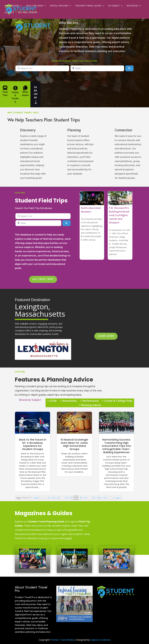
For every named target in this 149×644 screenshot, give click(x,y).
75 (66, 498)
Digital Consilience (100, 640)
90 (93, 498)
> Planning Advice (90, 405)
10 (49, 498)
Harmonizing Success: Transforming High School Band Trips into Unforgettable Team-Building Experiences (116, 446)
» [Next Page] (113, 498)
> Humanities (68, 401)
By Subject (114, 6)
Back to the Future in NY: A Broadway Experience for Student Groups (33, 444)
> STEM (52, 401)
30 (58, 498)
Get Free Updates (28, 13)
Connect (9, 13)
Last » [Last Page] (118, 498)
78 (80, 498)
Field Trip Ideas (34, 6)
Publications (12, 6)
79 (85, 498)
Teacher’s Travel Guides (88, 6)
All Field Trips (43, 279)
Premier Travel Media (62, 640)
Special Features (59, 6)
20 (54, 498)
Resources (132, 6)
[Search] (129, 68)
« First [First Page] (36, 498)
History (85, 202)
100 (99, 498)
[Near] (97, 68)
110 (104, 498)
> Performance (89, 401)
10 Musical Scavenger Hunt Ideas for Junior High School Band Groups (74, 444)
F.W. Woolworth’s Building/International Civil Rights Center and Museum (119, 215)
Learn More (106, 336)
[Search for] (42, 68)
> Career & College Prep (117, 401)
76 (71, 498)
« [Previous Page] (41, 498)
